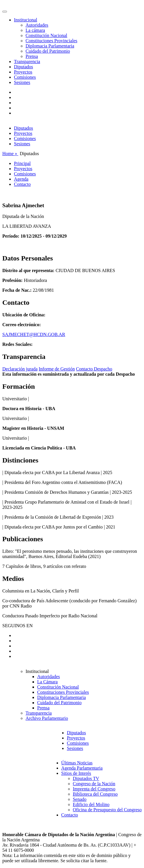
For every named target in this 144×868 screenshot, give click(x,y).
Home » (10, 154)
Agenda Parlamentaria (82, 768)
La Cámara (47, 682)
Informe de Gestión (57, 369)
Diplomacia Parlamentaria (50, 46)
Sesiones (22, 82)
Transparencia (27, 62)
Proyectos (23, 72)
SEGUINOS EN (17, 626)
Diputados (24, 67)
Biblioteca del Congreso (95, 794)
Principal (22, 163)
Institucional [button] (26, 20)
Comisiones (25, 77)
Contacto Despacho (94, 369)
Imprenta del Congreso (94, 789)
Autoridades (37, 25)
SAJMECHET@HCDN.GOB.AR (34, 334)
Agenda (21, 179)
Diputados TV (86, 778)
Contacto (22, 184)
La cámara (35, 30)
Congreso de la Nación (94, 784)
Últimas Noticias (77, 763)
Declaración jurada (20, 369)
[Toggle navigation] (5, 12)
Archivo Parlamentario (47, 718)
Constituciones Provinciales (51, 41)
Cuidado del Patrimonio (48, 51)
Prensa (32, 56)
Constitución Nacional (46, 35)
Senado (80, 799)
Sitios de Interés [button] (76, 773)
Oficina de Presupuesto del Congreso (107, 810)
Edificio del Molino (91, 804)
